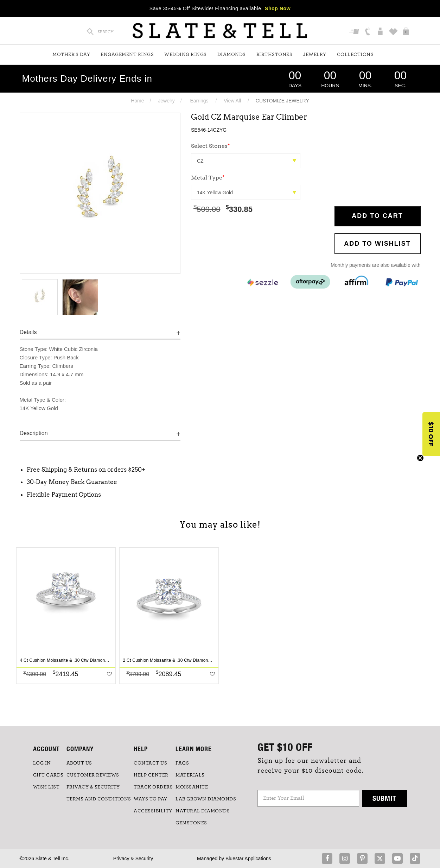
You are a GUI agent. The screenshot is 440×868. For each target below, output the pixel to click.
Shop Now (278, 8)
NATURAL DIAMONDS (203, 811)
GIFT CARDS (48, 775)
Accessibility (153, 811)
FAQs (182, 763)
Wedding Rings (186, 55)
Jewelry (315, 55)
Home (137, 101)
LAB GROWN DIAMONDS (206, 799)
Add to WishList (377, 244)
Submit (384, 798)
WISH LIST (46, 787)
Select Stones (211, 146)
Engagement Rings (127, 55)
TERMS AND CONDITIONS (99, 799)
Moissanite (192, 787)
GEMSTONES (191, 823)
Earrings (199, 101)
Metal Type (208, 178)
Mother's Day (71, 55)
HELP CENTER (151, 775)
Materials (190, 775)
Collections (355, 55)
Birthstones (275, 55)
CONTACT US (150, 763)
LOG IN (42, 763)
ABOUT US (79, 763)
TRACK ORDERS (153, 787)
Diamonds (232, 55)
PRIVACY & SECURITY (93, 787)
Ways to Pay (151, 799)
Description (34, 433)
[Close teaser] (420, 458)
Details (28, 332)
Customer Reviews (93, 775)
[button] (431, 434)
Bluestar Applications (248, 858)
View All (232, 101)
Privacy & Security (133, 858)
